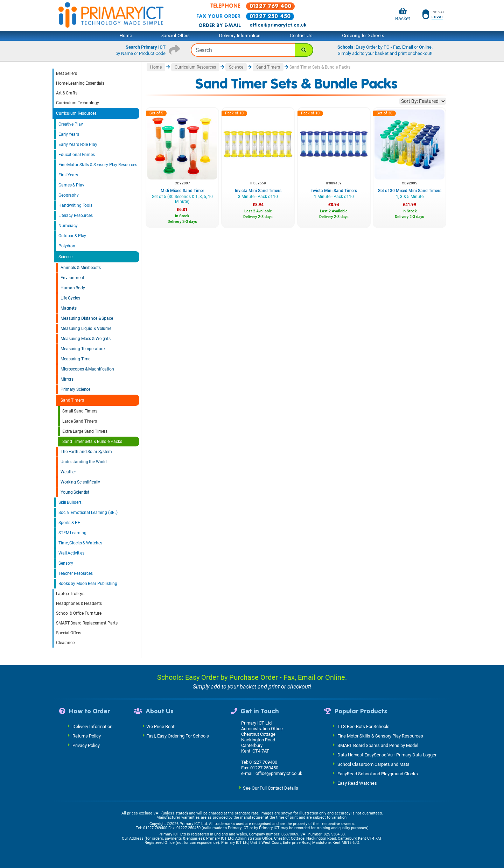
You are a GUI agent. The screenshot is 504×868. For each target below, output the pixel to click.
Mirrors (67, 379)
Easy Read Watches (357, 783)
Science (65, 257)
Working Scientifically (80, 482)
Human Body (73, 288)
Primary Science (75, 389)
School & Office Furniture (79, 613)
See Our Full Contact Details (271, 788)
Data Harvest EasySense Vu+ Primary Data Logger (387, 754)
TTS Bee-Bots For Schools (363, 726)
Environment (72, 278)
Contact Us (301, 36)
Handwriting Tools (75, 205)
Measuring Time (75, 359)
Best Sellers (66, 73)
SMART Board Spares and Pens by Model (378, 745)
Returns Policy (87, 736)
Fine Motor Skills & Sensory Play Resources (98, 165)
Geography (69, 195)
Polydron (67, 246)
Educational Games (77, 155)
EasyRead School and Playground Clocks (378, 773)
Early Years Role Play (78, 144)
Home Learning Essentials (80, 83)
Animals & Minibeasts (81, 268)
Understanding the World (84, 462)
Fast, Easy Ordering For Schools (178, 736)
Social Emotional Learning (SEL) (88, 513)
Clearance (65, 643)
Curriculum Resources (76, 113)
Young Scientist (75, 492)
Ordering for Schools (363, 36)
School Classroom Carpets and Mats (373, 764)
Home (126, 36)
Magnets (69, 308)
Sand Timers (72, 400)
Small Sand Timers (80, 411)
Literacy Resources (76, 216)
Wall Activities (71, 553)
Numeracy (68, 226)
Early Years (69, 134)
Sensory (66, 563)
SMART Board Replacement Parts (87, 623)
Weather (68, 472)
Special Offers (176, 36)
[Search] (304, 50)
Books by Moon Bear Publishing (88, 584)
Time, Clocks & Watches (80, 543)
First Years (68, 175)
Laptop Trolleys (70, 594)
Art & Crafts (67, 93)
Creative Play (71, 124)
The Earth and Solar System (86, 452)
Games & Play (71, 185)
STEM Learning (72, 533)
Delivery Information (240, 36)
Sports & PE (69, 523)
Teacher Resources (76, 573)
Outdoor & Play (72, 236)
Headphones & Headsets (79, 604)
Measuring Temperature (82, 349)
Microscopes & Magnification (87, 369)
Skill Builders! (71, 502)
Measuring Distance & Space (87, 318)
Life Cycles (70, 298)
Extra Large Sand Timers (85, 431)
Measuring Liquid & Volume (86, 329)
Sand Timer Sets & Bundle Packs (92, 442)
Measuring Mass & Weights (86, 339)
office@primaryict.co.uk (278, 25)
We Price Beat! (161, 726)
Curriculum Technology (77, 103)
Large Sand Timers (80, 421)
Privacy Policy (86, 745)
